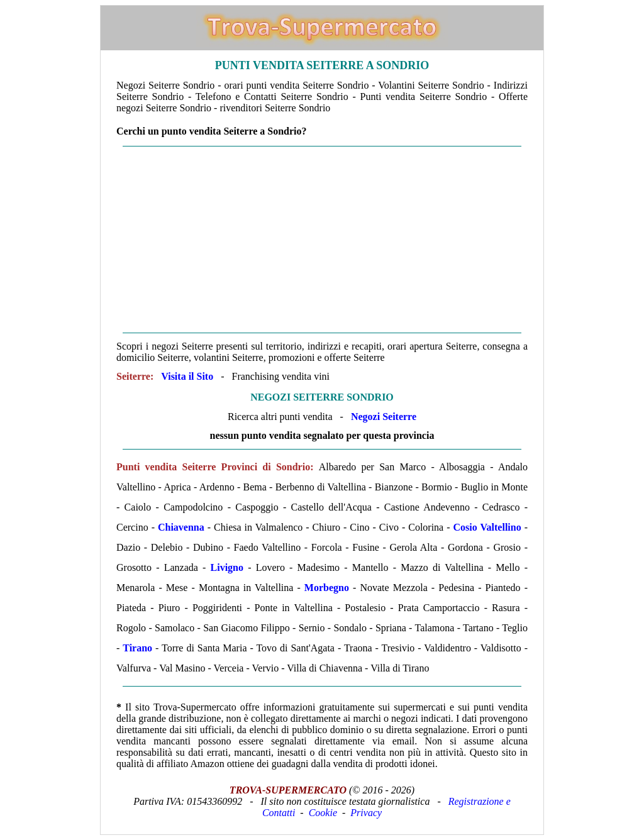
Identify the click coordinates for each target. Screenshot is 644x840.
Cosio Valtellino (487, 527)
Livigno (227, 567)
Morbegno (327, 588)
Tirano (137, 648)
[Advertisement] (322, 240)
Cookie (323, 813)
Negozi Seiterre (384, 417)
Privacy (366, 813)
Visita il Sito (187, 376)
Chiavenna (181, 527)
